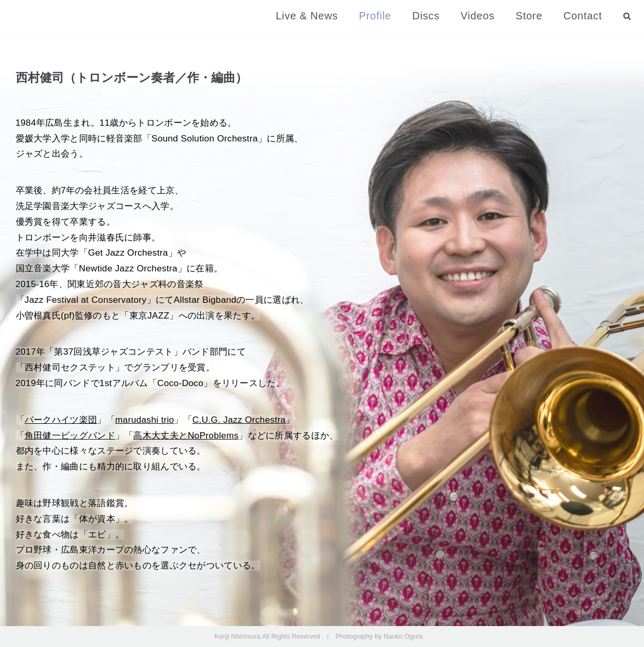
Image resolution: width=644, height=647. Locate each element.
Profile (375, 16)
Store (529, 16)
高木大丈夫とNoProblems (186, 436)
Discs (426, 16)
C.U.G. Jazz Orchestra (239, 420)
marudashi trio (145, 420)
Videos (478, 16)
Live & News (307, 16)
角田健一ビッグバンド (70, 436)
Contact (583, 16)
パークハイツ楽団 (61, 420)
